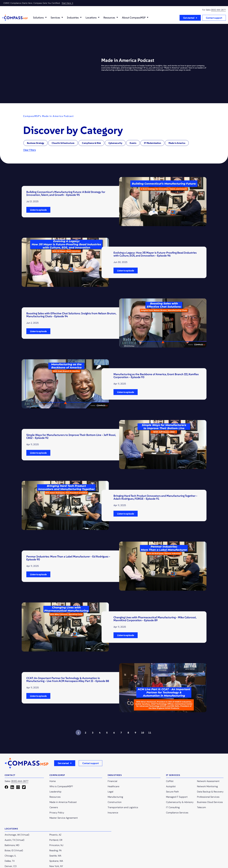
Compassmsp (57, 775)
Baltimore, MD (12, 845)
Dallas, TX (10, 861)
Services (55, 18)
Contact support (214, 18)
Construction (115, 802)
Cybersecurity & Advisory (180, 802)
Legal (110, 792)
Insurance (113, 813)
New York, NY (56, 866)
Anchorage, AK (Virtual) (17, 835)
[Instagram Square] (18, 787)
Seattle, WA (55, 856)
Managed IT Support (177, 797)
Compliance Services (177, 813)
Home (53, 781)
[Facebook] (6, 787)
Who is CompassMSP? (61, 786)
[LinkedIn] (12, 787)
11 (150, 733)
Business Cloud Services (210, 802)
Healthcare (113, 786)
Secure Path (172, 792)
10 (143, 733)
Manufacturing (115, 797)
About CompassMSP (134, 18)
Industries (73, 18)
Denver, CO (11, 866)
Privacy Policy (57, 813)
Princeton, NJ (56, 845)
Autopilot (171, 786)
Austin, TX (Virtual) (14, 840)
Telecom (201, 807)
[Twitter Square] (24, 787)
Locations (91, 18)
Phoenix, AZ (55, 835)
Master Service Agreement (64, 818)
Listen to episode (38, 210)
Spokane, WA (56, 861)
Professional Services (208, 797)
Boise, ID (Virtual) (14, 850)
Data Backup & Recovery (210, 792)
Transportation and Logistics (123, 807)
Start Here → (67, 3)
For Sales (214, 10)
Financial (112, 781)
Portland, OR (56, 840)
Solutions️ (38, 18)
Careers (54, 807)
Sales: (17, 781)
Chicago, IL (10, 856)
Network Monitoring (207, 786)
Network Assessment (208, 781)
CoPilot (170, 781)
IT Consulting (173, 807)
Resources (109, 18)
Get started (189, 18)
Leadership (55, 792)
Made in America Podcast (63, 802)
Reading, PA (55, 850)
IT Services (173, 775)
